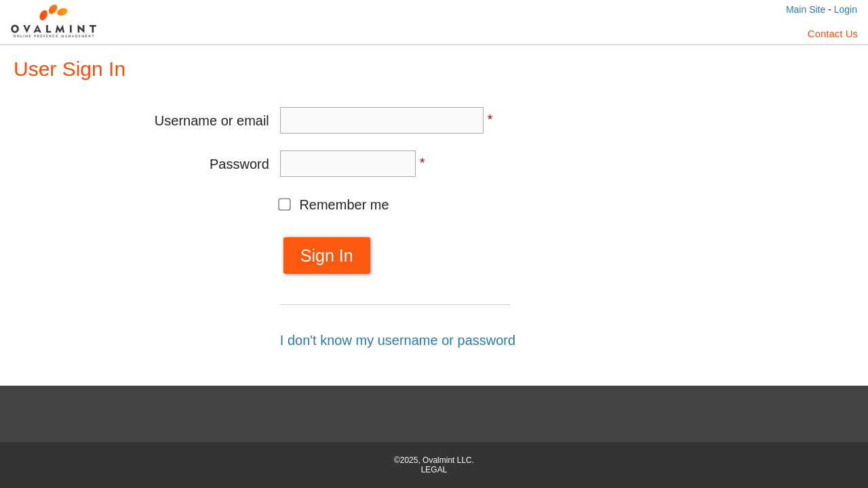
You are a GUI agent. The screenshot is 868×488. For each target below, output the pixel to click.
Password (239, 164)
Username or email (212, 121)
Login (846, 9)
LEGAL (434, 470)
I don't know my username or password (398, 340)
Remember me (344, 205)
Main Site (806, 9)
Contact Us (833, 34)
